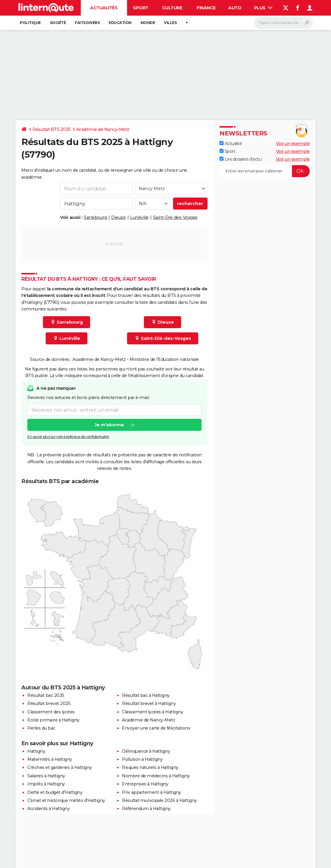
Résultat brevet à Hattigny (149, 703)
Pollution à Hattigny (142, 759)
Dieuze (118, 217)
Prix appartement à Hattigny (152, 792)
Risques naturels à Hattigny (150, 767)
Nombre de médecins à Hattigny (156, 776)
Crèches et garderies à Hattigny (60, 767)
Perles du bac (41, 728)
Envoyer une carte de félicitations (156, 728)
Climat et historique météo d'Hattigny (66, 800)
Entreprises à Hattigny (145, 784)
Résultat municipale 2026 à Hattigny (159, 800)
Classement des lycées (51, 712)
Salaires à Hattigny (46, 776)
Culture (172, 8)
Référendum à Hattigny (146, 809)
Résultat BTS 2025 (52, 129)
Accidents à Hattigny (49, 809)
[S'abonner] (265, 171)
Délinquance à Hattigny (146, 751)
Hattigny (36, 751)
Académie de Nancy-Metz (103, 129)
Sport (141, 8)
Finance (206, 8)
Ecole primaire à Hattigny (53, 720)
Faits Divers (87, 23)
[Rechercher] (283, 23)
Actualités (104, 8)
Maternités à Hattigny (50, 759)
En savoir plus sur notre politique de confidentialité (68, 437)
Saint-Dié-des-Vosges (175, 217)
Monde (148, 23)
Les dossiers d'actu (240, 159)
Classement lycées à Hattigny (152, 712)
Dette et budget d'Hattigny (55, 792)
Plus (263, 8)
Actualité (231, 144)
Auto (235, 8)
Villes (170, 23)
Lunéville (139, 217)
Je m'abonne (109, 425)
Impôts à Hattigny (46, 784)
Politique (30, 23)
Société (58, 23)
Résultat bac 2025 (46, 695)
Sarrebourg (95, 217)
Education (120, 23)
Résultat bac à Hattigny (146, 695)
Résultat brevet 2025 (49, 703)
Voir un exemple (293, 144)
